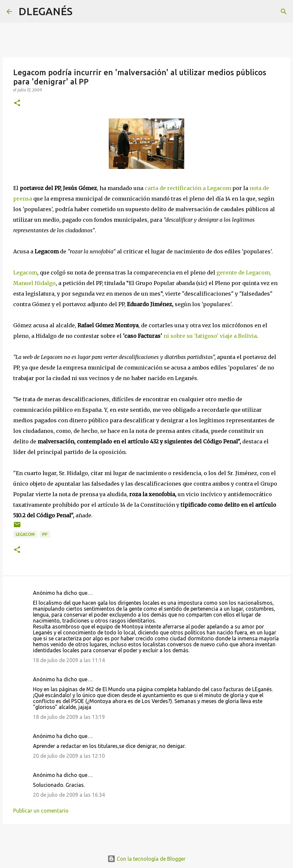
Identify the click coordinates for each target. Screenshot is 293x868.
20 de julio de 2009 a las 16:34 (69, 795)
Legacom (25, 273)
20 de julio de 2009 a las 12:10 (69, 756)
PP (45, 534)
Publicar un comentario (41, 811)
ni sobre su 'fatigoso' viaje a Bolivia (210, 336)
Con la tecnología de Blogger (146, 859)
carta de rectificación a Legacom (188, 188)
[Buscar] (82, 12)
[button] (17, 103)
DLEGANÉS (45, 11)
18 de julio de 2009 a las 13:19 (69, 717)
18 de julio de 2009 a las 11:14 (69, 660)
